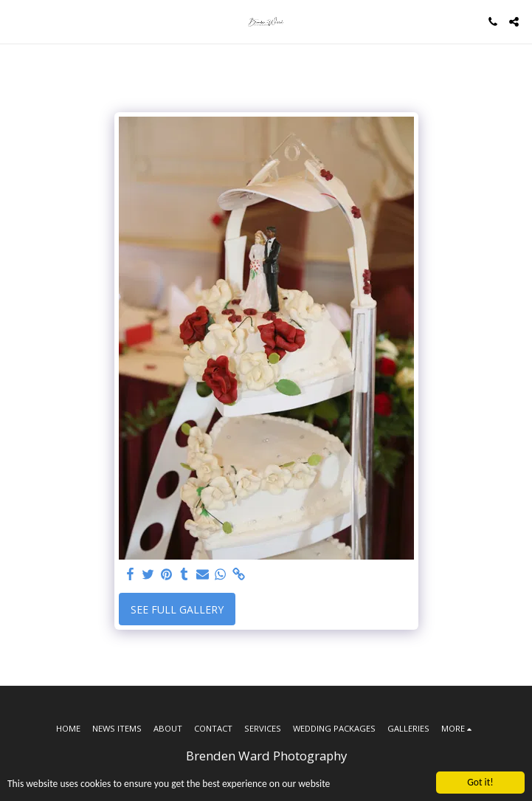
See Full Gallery (177, 609)
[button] (16, 21)
